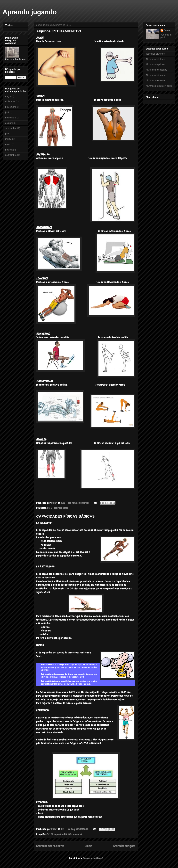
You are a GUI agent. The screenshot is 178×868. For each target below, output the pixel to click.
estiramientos (61, 508)
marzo (8, 139)
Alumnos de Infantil (155, 59)
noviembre (11, 107)
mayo (8, 96)
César (167, 30)
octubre (9, 123)
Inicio (89, 846)
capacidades (60, 834)
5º (48, 508)
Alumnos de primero (156, 64)
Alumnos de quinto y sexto (159, 86)
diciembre (10, 101)
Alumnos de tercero (156, 75)
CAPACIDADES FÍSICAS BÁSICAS (65, 516)
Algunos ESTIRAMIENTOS (59, 31)
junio (8, 112)
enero (8, 144)
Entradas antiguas (124, 846)
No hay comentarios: (79, 503)
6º (52, 508)
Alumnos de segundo (156, 70)
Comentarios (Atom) (93, 858)
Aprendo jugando (30, 12)
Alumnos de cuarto (155, 80)
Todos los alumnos (155, 54)
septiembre (11, 128)
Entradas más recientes (50, 846)
